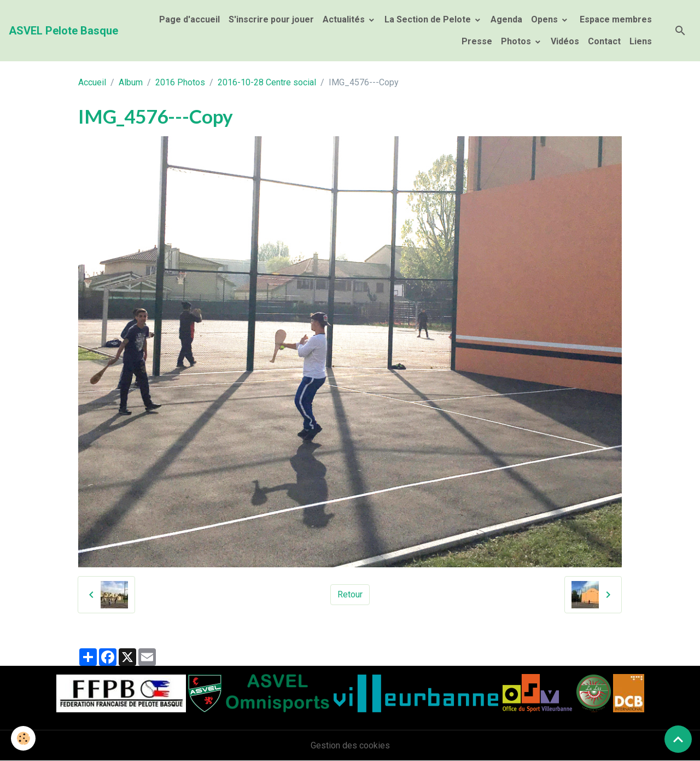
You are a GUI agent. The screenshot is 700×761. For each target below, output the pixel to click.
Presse (477, 41)
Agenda (506, 19)
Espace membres (615, 19)
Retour (350, 594)
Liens (641, 41)
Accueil (92, 82)
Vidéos (565, 41)
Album (131, 82)
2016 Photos (180, 82)
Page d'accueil (189, 19)
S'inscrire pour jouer (271, 19)
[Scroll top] (678, 739)
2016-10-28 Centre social (267, 82)
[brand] (63, 31)
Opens (546, 19)
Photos (517, 41)
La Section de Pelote (429, 19)
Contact (604, 41)
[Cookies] (23, 738)
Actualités (345, 19)
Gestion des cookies (350, 745)
